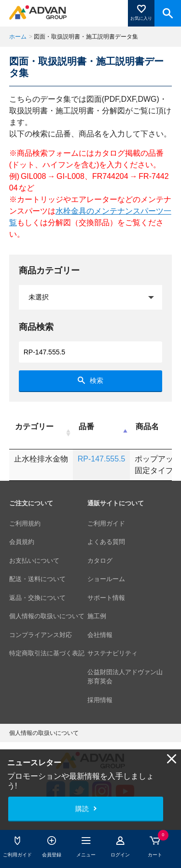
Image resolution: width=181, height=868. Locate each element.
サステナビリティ (112, 653)
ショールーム (106, 579)
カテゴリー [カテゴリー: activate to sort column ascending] (34, 427)
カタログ (100, 561)
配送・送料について (37, 579)
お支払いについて (34, 561)
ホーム (18, 37)
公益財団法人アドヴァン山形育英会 (125, 677)
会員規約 (22, 542)
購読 (82, 809)
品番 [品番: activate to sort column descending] (86, 427)
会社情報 (100, 635)
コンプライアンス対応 (41, 635)
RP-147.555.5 (102, 459)
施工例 (97, 616)
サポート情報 (106, 598)
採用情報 (100, 700)
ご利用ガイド (106, 523)
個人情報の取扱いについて (47, 616)
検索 (97, 380)
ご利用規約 (25, 523)
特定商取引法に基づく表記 (47, 653)
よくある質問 (106, 542)
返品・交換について (37, 598)
